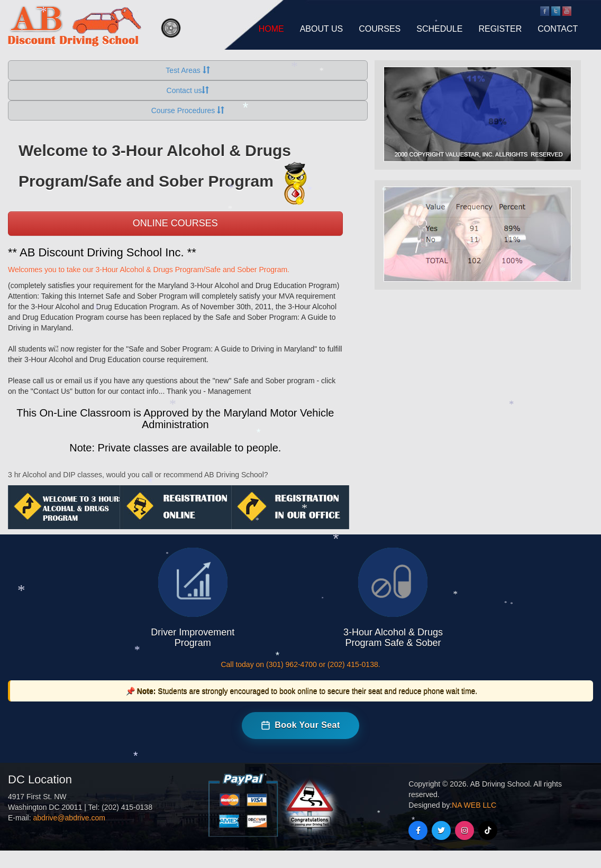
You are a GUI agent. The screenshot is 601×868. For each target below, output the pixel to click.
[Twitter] (441, 830)
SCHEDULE (439, 29)
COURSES (380, 29)
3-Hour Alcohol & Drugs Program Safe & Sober (393, 638)
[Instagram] (465, 830)
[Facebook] (418, 830)
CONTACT (558, 29)
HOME (271, 29)
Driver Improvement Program (193, 638)
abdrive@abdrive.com (69, 818)
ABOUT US (322, 29)
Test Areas (188, 70)
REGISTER (500, 29)
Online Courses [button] (175, 223)
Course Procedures (188, 110)
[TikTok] (488, 830)
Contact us (188, 90)
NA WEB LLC (474, 805)
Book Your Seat (300, 725)
